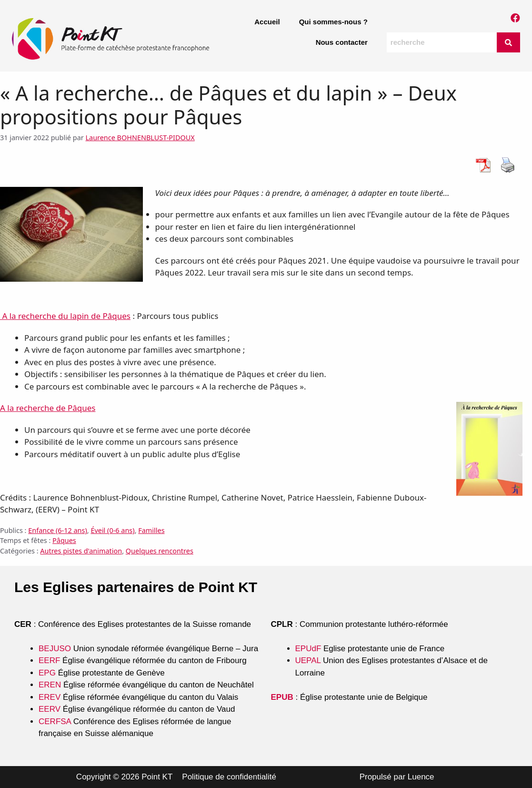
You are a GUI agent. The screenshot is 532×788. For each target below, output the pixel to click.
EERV (50, 709)
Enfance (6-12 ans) (58, 530)
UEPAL (308, 660)
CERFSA (55, 721)
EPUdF (308, 649)
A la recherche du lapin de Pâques (65, 316)
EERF (49, 660)
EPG (47, 673)
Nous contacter (342, 42)
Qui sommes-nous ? (333, 22)
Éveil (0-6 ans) (112, 530)
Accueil (267, 22)
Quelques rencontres (160, 551)
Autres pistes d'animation (81, 551)
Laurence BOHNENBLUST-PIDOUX (140, 138)
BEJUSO (56, 649)
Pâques (64, 540)
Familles (151, 530)
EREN (50, 685)
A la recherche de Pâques (48, 408)
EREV (50, 697)
